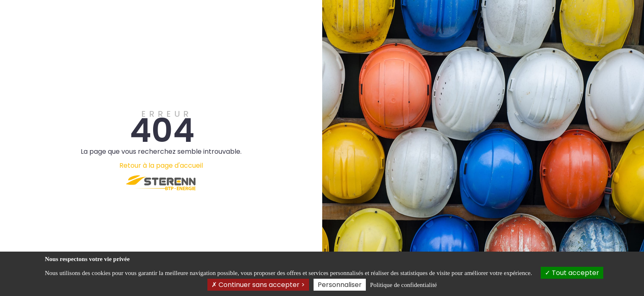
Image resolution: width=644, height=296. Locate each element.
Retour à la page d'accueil (161, 165)
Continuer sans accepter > (258, 285)
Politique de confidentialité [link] (403, 285)
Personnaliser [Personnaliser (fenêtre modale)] (340, 285)
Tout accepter (572, 273)
